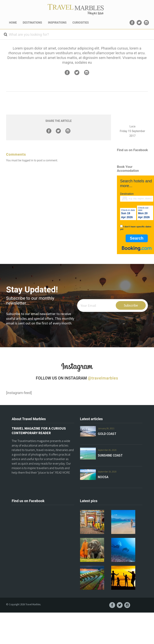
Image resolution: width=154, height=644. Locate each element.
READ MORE (63, 472)
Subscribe (131, 305)
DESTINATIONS (32, 23)
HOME (13, 23)
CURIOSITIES (81, 23)
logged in (28, 160)
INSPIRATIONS (57, 23)
